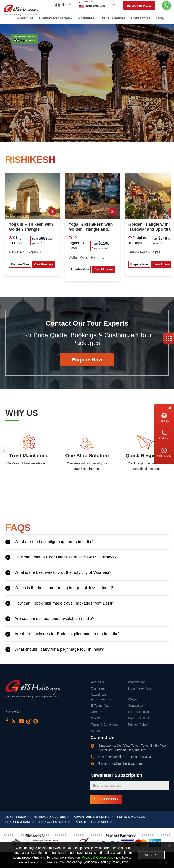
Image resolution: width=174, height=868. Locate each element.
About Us (25, 18)
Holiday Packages (56, 18)
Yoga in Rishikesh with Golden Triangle (31, 227)
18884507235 (95, 6)
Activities (86, 18)
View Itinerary (43, 264)
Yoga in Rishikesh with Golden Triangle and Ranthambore (91, 227)
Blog (160, 18)
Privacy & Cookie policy (98, 858)
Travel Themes (113, 18)
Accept (151, 855)
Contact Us (141, 18)
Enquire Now (139, 6)
